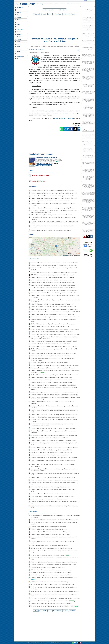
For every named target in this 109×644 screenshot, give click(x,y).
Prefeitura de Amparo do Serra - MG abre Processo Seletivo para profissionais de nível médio (54, 507)
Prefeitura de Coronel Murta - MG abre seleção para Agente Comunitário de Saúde (53, 293)
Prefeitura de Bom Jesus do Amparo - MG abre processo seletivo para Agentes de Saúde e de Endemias (55, 296)
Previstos (18, 39)
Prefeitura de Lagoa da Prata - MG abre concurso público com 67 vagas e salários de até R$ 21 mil (55, 474)
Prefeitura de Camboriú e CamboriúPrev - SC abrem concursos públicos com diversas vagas (54, 559)
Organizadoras (19, 56)
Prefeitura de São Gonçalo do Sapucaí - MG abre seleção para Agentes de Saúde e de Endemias (54, 421)
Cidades (18, 44)
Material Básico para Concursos (63, 118)
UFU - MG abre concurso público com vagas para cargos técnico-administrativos (53, 275)
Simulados (18, 49)
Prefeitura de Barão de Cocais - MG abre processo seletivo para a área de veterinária (54, 290)
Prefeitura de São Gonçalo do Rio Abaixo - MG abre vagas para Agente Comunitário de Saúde (54, 411)
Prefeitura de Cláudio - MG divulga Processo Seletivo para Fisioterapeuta (51, 230)
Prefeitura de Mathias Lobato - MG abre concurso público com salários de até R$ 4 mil (54, 414)
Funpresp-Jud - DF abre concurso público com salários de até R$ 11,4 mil (51, 572)
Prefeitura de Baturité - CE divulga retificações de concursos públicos (53, 601)
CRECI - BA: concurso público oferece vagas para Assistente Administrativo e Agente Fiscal (55, 598)
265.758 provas (70, 4)
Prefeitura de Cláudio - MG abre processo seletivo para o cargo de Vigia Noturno (53, 208)
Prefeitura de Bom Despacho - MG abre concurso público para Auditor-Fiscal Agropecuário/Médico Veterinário (52, 425)
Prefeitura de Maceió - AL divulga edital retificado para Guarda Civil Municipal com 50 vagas (55, 595)
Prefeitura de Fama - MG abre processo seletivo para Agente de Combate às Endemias (54, 447)
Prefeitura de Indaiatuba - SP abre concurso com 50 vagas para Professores (88, 54)
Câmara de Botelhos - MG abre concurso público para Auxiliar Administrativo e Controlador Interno (53, 359)
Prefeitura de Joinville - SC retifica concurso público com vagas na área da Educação (54, 562)
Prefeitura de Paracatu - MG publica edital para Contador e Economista (51, 494)
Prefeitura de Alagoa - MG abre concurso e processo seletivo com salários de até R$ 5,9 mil (55, 483)
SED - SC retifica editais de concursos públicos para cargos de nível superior (52, 570)
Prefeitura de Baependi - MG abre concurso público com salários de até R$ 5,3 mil (53, 385)
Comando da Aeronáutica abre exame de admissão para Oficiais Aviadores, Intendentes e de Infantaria (55, 516)
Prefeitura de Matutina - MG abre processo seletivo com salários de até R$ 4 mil (53, 304)
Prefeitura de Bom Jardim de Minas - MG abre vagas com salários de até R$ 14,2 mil (54, 346)
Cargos (18, 42)
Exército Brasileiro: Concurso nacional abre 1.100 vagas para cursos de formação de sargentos (54, 523)
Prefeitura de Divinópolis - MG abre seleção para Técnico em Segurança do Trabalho (54, 272)
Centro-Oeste (19, 29)
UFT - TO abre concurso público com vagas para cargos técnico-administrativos (53, 584)
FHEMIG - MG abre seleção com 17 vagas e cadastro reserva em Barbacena (51, 215)
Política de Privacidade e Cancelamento (36, 643)
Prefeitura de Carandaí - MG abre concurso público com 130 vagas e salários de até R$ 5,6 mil (55, 223)
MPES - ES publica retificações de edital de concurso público (50, 555)
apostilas (56, 4)
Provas (18, 51)
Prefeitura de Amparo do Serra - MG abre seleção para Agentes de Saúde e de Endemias (55, 334)
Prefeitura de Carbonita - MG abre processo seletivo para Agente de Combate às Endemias (53, 461)
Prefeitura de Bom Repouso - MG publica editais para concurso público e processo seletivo (54, 320)
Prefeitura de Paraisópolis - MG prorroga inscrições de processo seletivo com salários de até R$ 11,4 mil (55, 371)
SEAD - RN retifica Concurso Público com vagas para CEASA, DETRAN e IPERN (55, 606)
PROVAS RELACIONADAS (39, 181)
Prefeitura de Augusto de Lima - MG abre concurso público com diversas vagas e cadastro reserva (53, 465)
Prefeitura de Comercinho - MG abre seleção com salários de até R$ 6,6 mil (51, 383)
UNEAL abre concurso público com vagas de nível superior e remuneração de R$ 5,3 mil (55, 591)
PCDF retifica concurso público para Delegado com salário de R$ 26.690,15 (51, 575)
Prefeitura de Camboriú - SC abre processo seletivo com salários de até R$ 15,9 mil (53, 565)
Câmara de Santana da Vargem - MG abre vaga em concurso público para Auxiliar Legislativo (53, 432)
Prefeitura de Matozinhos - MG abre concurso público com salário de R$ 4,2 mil (53, 368)
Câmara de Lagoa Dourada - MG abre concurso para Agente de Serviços (51, 201)
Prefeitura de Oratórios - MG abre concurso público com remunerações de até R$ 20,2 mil (55, 312)
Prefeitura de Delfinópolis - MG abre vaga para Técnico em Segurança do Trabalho (54, 265)
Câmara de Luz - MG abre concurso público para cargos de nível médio (50, 356)
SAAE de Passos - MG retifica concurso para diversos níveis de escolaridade (51, 452)
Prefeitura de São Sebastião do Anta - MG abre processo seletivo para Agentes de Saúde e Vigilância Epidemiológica (55, 398)
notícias (62, 4)
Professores (19, 37)
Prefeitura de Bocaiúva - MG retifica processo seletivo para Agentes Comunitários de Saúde (54, 490)
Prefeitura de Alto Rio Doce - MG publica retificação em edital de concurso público (53, 440)
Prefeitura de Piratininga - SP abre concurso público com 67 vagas (49, 527)
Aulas (17, 54)
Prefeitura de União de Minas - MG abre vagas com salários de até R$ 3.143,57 (52, 314)
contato (78, 4)
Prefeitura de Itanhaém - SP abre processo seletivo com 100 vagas (49, 529)
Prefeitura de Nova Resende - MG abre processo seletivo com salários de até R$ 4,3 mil (54, 263)
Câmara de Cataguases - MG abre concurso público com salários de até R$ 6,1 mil (53, 307)
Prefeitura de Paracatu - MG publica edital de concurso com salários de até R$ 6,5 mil (54, 395)
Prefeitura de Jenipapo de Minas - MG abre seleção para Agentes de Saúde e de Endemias (55, 365)
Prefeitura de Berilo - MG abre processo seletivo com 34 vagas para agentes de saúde (54, 480)
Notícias (18, 12)
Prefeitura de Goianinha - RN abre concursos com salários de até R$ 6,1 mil (51, 604)
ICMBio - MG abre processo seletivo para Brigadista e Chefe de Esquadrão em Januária (55, 375)
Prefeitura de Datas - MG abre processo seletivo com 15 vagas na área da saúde (53, 477)
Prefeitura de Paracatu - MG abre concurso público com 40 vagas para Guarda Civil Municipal (54, 389)
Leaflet (65, 256)
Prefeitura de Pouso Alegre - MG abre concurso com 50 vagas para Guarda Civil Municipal (53, 402)
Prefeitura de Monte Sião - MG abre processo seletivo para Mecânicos (50, 326)
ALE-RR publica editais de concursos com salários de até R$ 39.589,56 (50, 582)
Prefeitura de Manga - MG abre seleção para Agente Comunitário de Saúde (51, 450)
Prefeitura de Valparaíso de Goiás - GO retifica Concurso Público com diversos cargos (54, 578)
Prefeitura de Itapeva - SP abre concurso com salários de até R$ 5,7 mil (50, 532)
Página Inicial (19, 7)
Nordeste (18, 27)
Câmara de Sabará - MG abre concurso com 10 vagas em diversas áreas (50, 487)
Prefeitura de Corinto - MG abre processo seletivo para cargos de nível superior (52, 283)
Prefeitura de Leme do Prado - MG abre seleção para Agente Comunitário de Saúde (54, 428)
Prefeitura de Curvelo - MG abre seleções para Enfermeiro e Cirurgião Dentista (52, 277)
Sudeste (18, 20)
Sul (17, 22)
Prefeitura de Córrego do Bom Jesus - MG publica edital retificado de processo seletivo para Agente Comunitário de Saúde (54, 338)
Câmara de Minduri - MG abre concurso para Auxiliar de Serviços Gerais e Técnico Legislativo (53, 218)
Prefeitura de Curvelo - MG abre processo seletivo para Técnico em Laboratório (53, 280)
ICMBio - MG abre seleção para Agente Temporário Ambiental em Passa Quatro (53, 324)
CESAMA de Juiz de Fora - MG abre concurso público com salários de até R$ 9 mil (53, 288)
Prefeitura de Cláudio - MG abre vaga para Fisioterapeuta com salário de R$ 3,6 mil (54, 193)
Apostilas (18, 10)
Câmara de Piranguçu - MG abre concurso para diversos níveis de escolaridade (52, 496)
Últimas (18, 32)
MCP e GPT (18, 34)
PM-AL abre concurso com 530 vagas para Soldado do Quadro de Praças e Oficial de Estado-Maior (54, 588)
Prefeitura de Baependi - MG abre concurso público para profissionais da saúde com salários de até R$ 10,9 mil (54, 470)
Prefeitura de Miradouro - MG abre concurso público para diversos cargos (51, 377)
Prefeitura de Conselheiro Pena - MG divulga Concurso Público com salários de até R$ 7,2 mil (55, 502)
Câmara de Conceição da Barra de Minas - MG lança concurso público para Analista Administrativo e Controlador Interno (54, 211)
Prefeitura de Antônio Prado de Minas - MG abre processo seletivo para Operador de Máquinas (54, 269)
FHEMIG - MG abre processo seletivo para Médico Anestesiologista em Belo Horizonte (54, 309)
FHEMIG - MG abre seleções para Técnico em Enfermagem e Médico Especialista (53, 285)
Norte (17, 24)
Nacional (18, 17)
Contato (18, 59)
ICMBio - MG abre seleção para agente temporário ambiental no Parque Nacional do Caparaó (54, 350)
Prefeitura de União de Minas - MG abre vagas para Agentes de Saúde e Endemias (53, 353)
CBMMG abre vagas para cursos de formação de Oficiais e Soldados (49, 438)
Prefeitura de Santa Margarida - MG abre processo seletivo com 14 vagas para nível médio (54, 444)
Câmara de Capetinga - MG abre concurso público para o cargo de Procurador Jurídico (55, 392)
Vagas (17, 46)
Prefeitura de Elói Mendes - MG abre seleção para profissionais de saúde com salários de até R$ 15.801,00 (55, 301)
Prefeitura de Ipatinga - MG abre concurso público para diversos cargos (51, 344)
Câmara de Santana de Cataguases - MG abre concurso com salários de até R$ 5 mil (54, 435)
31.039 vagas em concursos (45, 4)
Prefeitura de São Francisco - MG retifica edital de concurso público (49, 455)
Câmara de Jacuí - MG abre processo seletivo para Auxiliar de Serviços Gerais (52, 332)
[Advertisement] (43, 26)
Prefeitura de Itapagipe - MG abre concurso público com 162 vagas (49, 499)
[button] (31, 239)
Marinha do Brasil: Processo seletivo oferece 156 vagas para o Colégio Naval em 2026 (54, 520)
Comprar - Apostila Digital (44, 165)
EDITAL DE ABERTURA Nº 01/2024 (41, 176)
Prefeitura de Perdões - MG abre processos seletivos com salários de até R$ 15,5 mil (54, 198)
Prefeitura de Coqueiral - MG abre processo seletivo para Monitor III (49, 363)
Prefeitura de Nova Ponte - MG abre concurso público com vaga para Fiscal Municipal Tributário (54, 407)
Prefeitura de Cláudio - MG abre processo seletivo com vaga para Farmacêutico (53, 196)
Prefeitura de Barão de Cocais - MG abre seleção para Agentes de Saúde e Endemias (54, 458)
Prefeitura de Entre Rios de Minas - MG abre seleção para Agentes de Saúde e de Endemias (53, 204)
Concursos (18, 15)
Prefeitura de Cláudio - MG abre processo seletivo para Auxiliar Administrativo (52, 191)
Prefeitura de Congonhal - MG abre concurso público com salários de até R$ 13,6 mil (54, 341)
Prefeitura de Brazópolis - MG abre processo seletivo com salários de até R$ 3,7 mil (54, 380)
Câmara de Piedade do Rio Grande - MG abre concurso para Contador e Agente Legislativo (52, 227)
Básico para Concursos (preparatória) (47, 158)
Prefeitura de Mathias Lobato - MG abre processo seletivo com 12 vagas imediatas (53, 417)
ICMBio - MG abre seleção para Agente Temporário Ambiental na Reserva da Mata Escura (55, 317)
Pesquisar (62, 10)
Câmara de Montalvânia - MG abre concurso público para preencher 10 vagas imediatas (55, 329)
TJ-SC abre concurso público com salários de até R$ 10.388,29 (48, 567)
